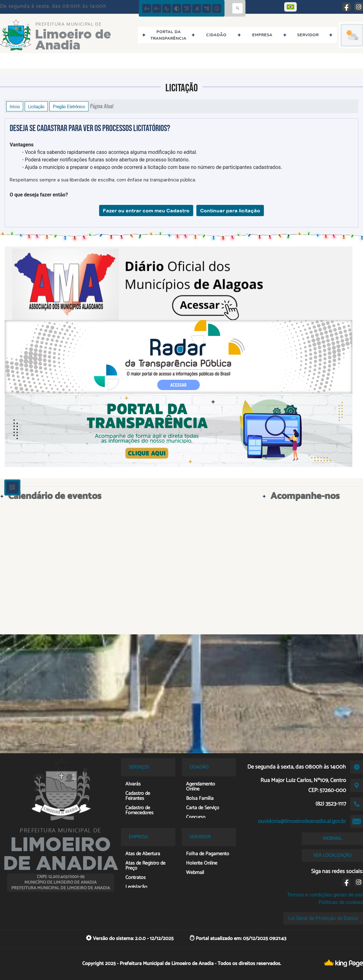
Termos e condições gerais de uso (325, 895)
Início (15, 106)
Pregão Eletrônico (69, 106)
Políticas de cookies (341, 902)
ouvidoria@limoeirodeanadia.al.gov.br (302, 821)
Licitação (36, 106)
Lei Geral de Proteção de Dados (323, 918)
